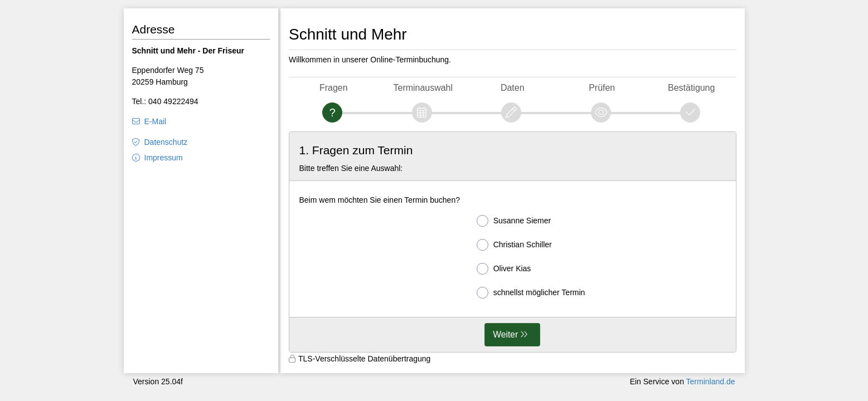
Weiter (505, 334)
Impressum (164, 158)
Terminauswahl (423, 88)
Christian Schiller (514, 245)
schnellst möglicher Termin (531, 293)
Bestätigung (691, 88)
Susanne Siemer (514, 221)
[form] (513, 242)
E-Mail (156, 121)
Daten (513, 88)
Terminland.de (711, 382)
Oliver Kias (504, 269)
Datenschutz (166, 142)
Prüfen (602, 88)
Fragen (334, 88)
